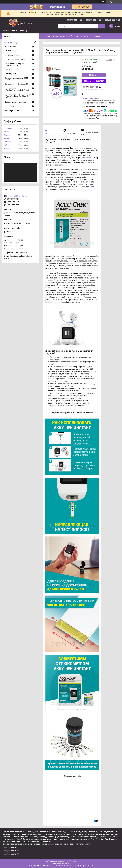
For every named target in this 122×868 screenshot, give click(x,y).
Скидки (78, 36)
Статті (87, 36)
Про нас (97, 36)
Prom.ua (73, 861)
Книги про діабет (12, 111)
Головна (47, 36)
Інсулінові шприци (13, 55)
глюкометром (87, 158)
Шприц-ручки (11, 74)
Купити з (95, 81)
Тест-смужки (10, 47)
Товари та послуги (61, 36)
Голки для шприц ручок (15, 59)
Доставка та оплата (52, 42)
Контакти (89, 42)
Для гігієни (10, 106)
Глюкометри (10, 51)
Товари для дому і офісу (15, 102)
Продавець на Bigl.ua (61, 863)
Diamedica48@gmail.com (16, 196)
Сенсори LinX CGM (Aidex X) (16, 84)
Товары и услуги (11, 43)
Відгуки (100, 42)
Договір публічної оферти (55, 47)
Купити (95, 75)
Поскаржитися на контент (63, 866)
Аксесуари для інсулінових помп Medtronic (16, 65)
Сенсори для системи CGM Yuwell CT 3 (16, 79)
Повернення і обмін (73, 42)
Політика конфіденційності (83, 866)
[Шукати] (101, 26)
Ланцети (9, 70)
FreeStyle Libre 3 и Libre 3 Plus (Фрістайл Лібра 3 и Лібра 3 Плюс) (17, 96)
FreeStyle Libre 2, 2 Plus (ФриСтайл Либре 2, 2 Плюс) (17, 89)
